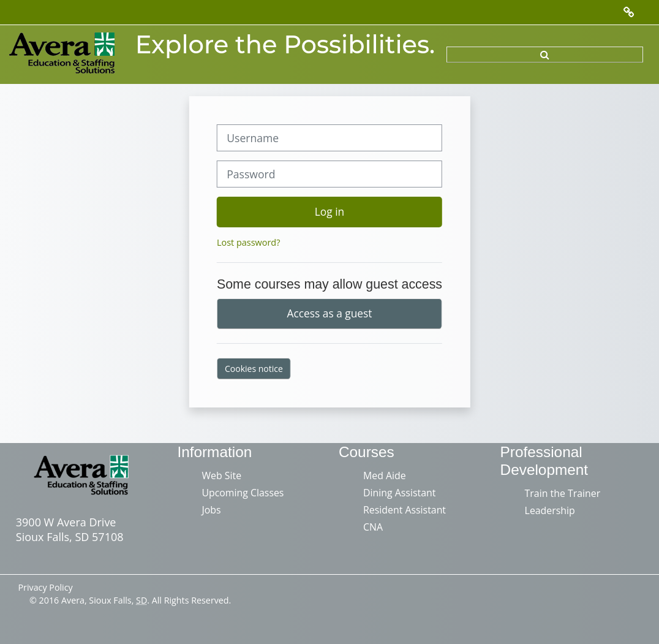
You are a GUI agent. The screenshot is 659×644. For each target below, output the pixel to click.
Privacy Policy (45, 587)
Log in (329, 211)
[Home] (63, 54)
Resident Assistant (405, 510)
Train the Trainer (563, 493)
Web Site (221, 475)
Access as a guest (330, 313)
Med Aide (385, 475)
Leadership (550, 510)
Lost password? (248, 242)
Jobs (211, 510)
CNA (373, 527)
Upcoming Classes (243, 493)
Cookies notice (254, 369)
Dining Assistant (399, 493)
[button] (545, 55)
